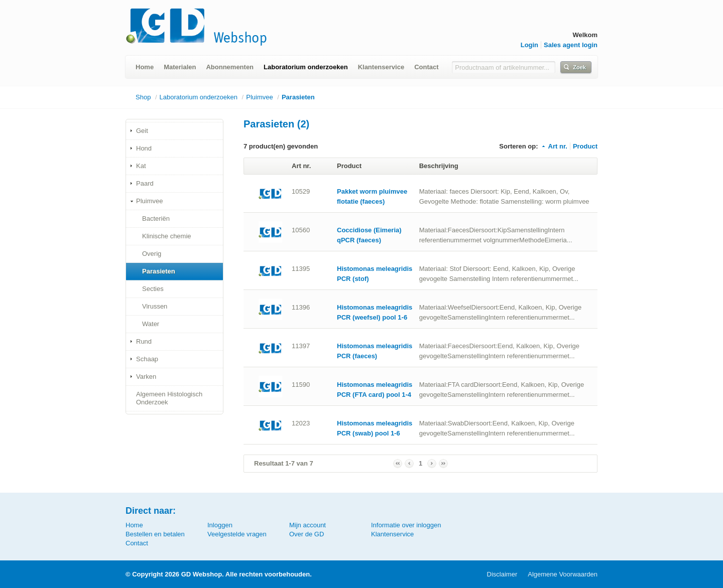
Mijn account (308, 525)
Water (151, 324)
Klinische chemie (167, 236)
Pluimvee (259, 97)
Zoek (579, 67)
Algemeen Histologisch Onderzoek (169, 398)
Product (585, 146)
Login (529, 45)
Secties (153, 289)
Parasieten (298, 97)
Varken (146, 377)
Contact (426, 67)
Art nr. (554, 146)
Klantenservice (381, 67)
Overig (152, 254)
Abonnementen (230, 67)
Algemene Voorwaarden (563, 574)
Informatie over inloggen (406, 525)
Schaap (147, 359)
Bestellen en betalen (155, 534)
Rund (144, 341)
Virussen (155, 306)
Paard (145, 183)
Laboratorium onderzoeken (306, 67)
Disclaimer (502, 574)
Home (145, 67)
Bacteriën (156, 218)
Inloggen (220, 525)
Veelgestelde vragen (237, 534)
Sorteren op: (518, 146)
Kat (141, 166)
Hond (144, 148)
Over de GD (307, 534)
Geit (142, 131)
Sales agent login (571, 45)
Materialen (180, 67)
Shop (143, 97)
